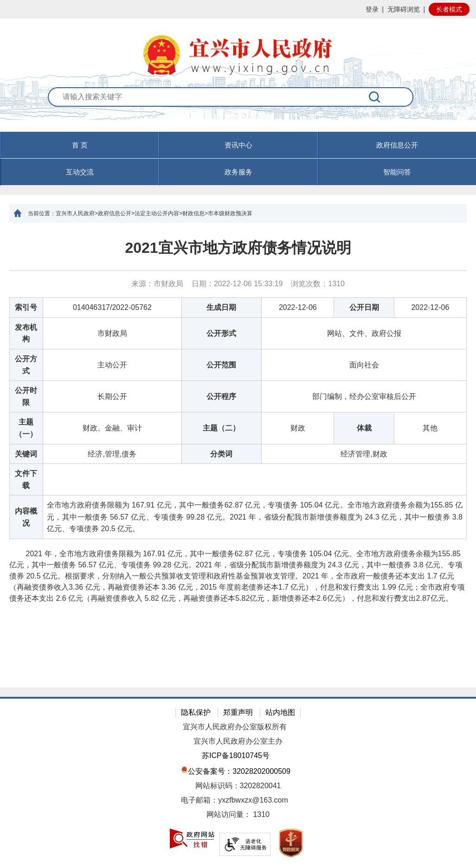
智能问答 (397, 172)
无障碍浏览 (404, 9)
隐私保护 (196, 712)
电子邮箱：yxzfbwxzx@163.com (235, 800)
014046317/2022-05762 (112, 307)
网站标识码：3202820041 (238, 786)
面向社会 (364, 365)
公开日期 (364, 307)
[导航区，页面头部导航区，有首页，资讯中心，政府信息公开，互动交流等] (238, 159)
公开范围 (221, 365)
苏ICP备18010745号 (236, 755)
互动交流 (80, 172)
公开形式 (221, 333)
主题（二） (221, 428)
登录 (372, 9)
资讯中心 (238, 145)
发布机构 (26, 333)
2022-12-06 (298, 307)
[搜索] (375, 97)
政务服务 (238, 172)
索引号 (26, 307)
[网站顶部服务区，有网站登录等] (238, 9)
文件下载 (26, 479)
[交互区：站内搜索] (238, 109)
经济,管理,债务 (112, 454)
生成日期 (221, 307)
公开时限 (26, 396)
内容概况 (26, 517)
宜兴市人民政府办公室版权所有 (235, 727)
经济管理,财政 (364, 454)
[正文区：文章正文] (238, 455)
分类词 (221, 454)
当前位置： (42, 213)
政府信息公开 (397, 145)
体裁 (364, 428)
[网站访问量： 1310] (238, 815)
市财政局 (112, 333)
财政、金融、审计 (112, 428)
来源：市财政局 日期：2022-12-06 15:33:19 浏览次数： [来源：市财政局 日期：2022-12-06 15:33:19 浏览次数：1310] (238, 284)
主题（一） (26, 428)
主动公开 (112, 365)
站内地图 (280, 712)
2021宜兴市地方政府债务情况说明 (238, 248)
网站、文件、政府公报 (364, 333)
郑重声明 (238, 712)
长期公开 (112, 396)
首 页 (80, 145)
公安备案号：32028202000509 (236, 770)
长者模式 (449, 9)
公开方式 (26, 365)
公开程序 (221, 396)
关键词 (26, 454)
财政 (298, 428)
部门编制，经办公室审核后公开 (364, 396)
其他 (430, 428)
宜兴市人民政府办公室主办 (238, 741)
